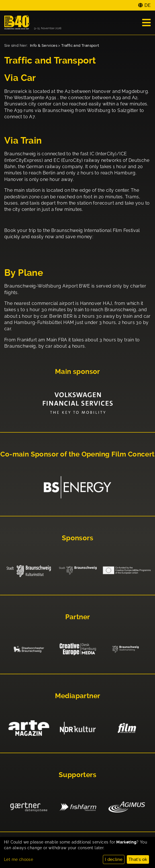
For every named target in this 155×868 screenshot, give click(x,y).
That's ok (138, 859)
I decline (114, 859)
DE (148, 5)
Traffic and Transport (80, 45)
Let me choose (19, 859)
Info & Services (44, 45)
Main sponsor (77, 372)
